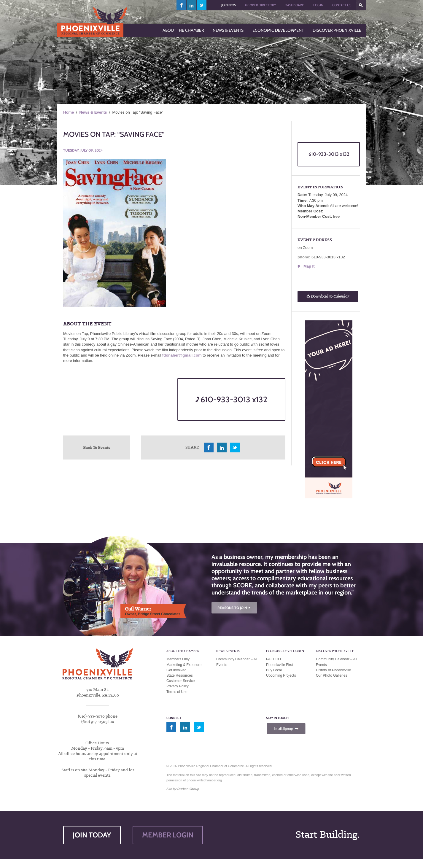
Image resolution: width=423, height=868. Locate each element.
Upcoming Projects (281, 675)
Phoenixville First (280, 665)
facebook (182, 5)
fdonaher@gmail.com (182, 355)
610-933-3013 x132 (231, 399)
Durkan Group (188, 789)
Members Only (178, 659)
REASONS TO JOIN (234, 608)
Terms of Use (177, 692)
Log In (318, 5)
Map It (309, 266)
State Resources (180, 675)
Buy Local (274, 670)
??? (361, 5)
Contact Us (342, 5)
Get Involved (176, 670)
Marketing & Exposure (184, 665)
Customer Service (181, 681)
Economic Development (286, 651)
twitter (202, 5)
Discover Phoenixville (335, 651)
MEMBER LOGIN (168, 835)
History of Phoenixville (333, 670)
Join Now (229, 5)
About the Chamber (183, 651)
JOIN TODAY (92, 835)
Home (69, 112)
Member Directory (260, 5)
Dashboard (295, 5)
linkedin (192, 5)
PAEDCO (273, 659)
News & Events (93, 112)
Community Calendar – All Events (237, 662)
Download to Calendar (328, 297)
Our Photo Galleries (331, 675)
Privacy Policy (178, 686)
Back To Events (97, 447)
